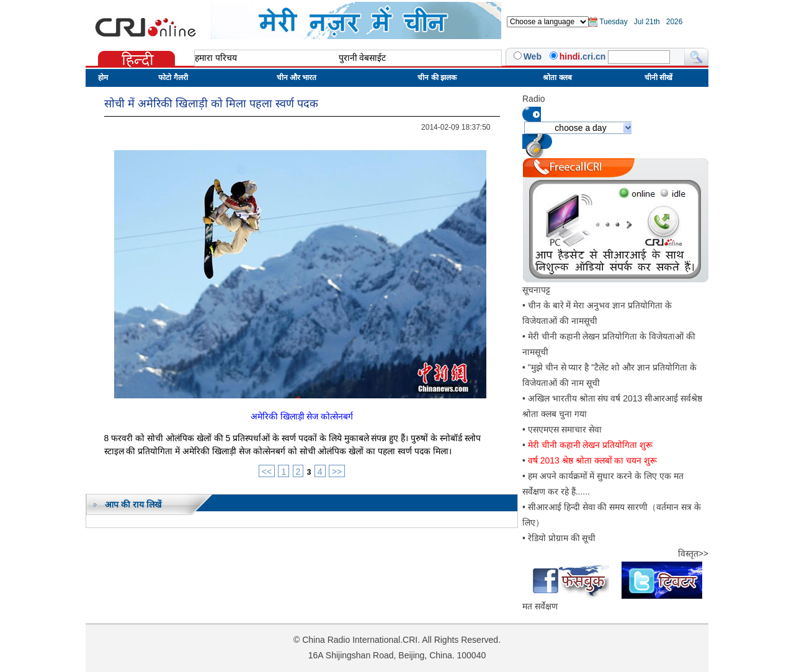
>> (337, 472)
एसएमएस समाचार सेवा (565, 429)
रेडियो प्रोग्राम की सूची (562, 538)
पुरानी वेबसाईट (363, 58)
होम (103, 78)
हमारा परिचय (216, 58)
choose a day (580, 128)
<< (267, 472)
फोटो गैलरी (173, 78)
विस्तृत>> (693, 553)
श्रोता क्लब (557, 78)
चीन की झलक (437, 78)
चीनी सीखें (658, 78)
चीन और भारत (297, 78)
